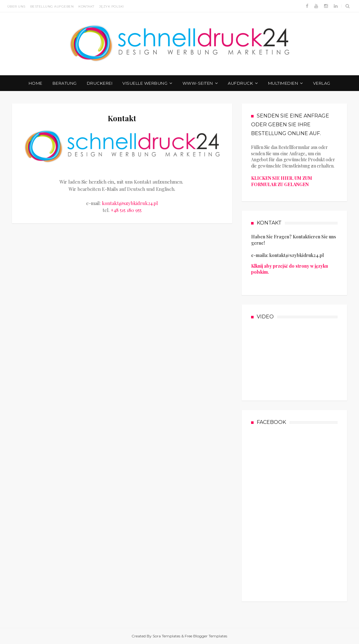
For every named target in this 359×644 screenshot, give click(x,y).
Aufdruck (240, 83)
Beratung (65, 83)
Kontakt (86, 6)
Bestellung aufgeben (52, 6)
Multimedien (283, 83)
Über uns (16, 6)
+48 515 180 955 (126, 210)
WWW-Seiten (198, 83)
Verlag (322, 83)
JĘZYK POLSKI (112, 6)
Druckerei (100, 83)
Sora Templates (166, 636)
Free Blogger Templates (206, 636)
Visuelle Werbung (145, 83)
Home (36, 83)
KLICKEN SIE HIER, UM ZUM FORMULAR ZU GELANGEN (282, 181)
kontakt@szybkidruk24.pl (130, 203)
